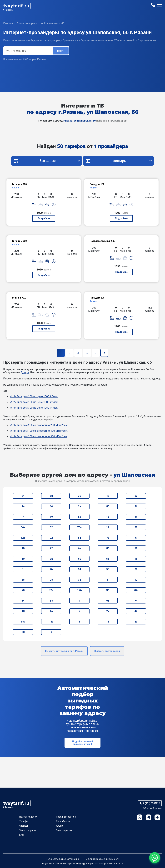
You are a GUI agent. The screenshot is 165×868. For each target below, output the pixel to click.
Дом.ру (25, 372)
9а (51, 559)
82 (136, 496)
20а (136, 590)
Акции (60, 826)
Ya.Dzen (157, 817)
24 (80, 569)
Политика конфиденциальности (102, 859)
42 (51, 548)
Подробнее (44, 218)
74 (136, 601)
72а (51, 590)
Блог (22, 835)
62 (80, 517)
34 (23, 601)
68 (51, 496)
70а (79, 527)
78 (108, 538)
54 (80, 538)
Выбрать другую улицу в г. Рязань (64, 651)
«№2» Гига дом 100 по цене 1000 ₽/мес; (34, 402)
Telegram (148, 817)
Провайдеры (63, 821)
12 (136, 580)
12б (80, 590)
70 (23, 590)
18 (23, 611)
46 (51, 611)
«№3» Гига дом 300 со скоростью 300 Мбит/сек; (39, 436)
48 (108, 496)
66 (108, 601)
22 (51, 538)
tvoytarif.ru (16, 6)
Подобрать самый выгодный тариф (83, 743)
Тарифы (24, 821)
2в (80, 506)
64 (51, 506)
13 (108, 622)
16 (108, 517)
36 (108, 590)
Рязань (9, 10)
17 (108, 527)
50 (108, 569)
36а (23, 527)
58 (51, 601)
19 (51, 517)
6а (80, 548)
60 (80, 559)
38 (23, 632)
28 (51, 580)
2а (136, 622)
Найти (61, 51)
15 (136, 559)
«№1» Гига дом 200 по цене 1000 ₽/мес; (34, 396)
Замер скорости (28, 830)
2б (51, 569)
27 (108, 611)
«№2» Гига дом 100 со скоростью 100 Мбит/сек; (39, 431)
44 (136, 611)
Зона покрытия (64, 830)
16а (51, 622)
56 (108, 559)
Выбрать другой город (107, 651)
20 (136, 527)
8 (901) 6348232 (151, 803)
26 (136, 569)
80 (108, 506)
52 (51, 527)
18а (23, 622)
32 (80, 580)
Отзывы (24, 826)
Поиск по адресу (28, 817)
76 (136, 506)
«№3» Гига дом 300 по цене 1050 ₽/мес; (34, 408)
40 (23, 559)
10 (23, 548)
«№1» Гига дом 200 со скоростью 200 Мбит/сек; (39, 425)
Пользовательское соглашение (63, 859)
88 (23, 580)
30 (80, 496)
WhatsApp (140, 817)
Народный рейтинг (66, 817)
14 (23, 506)
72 (136, 548)
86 (108, 548)
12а (23, 538)
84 (23, 496)
